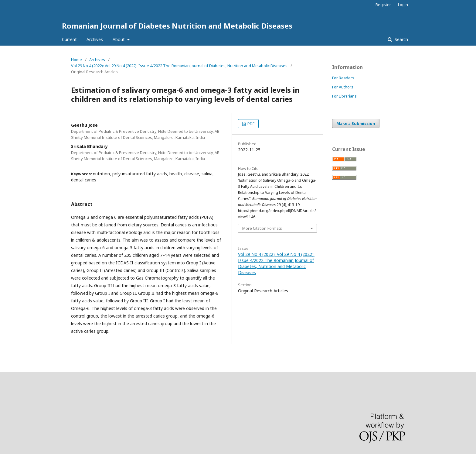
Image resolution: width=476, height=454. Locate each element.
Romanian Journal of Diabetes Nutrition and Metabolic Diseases (177, 26)
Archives (95, 39)
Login (403, 5)
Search (401, 39)
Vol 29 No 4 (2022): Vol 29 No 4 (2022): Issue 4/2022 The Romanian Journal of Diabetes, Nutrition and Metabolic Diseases (179, 66)
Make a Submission (356, 123)
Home (76, 60)
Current (69, 39)
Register (383, 5)
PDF (250, 124)
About (119, 39)
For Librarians (344, 96)
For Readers (343, 78)
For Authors (343, 87)
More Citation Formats (262, 228)
